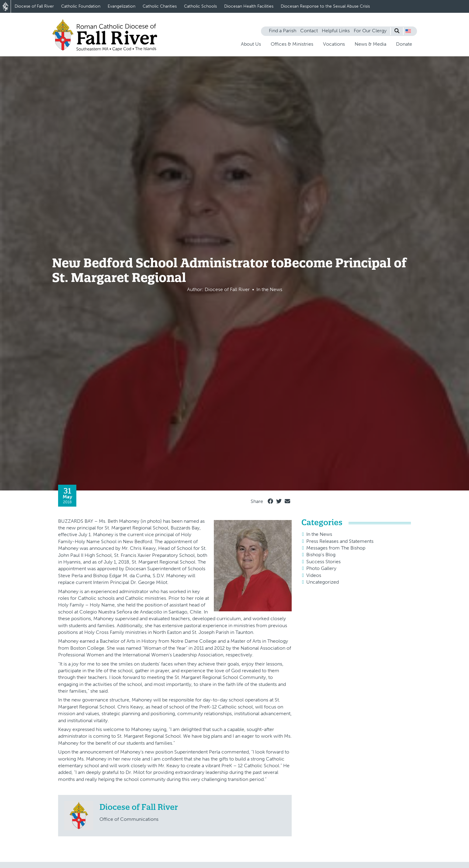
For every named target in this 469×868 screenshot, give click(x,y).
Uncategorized (323, 582)
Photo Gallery (321, 568)
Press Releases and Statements (340, 541)
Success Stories (323, 562)
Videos (314, 575)
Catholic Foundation (81, 6)
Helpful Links (336, 31)
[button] (408, 31)
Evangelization (122, 6)
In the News (319, 534)
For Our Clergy (370, 31)
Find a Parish (283, 31)
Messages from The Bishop (336, 548)
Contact (309, 31)
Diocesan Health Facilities (249, 6)
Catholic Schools (200, 6)
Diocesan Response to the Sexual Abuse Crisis (325, 6)
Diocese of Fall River (34, 6)
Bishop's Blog (321, 555)
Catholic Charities (160, 6)
